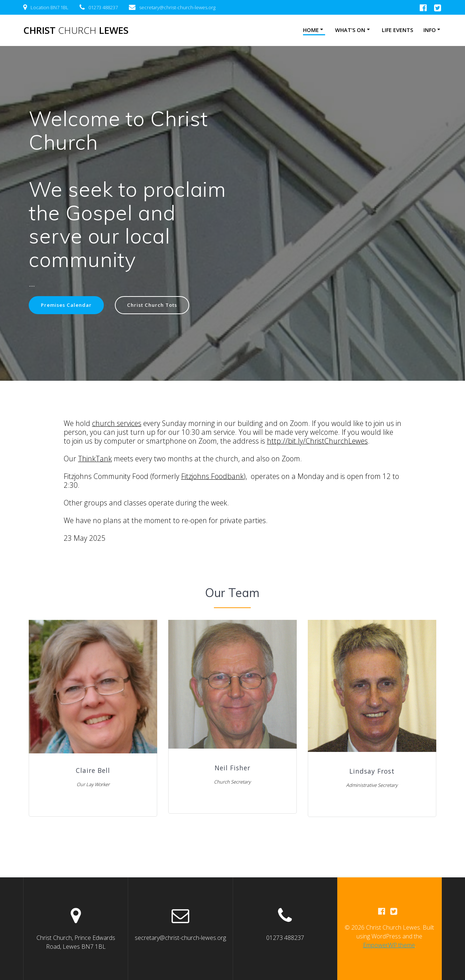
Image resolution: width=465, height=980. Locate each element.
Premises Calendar (67, 305)
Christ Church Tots (157, 305)
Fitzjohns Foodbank (212, 477)
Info (430, 30)
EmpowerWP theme (389, 945)
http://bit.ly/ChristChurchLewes (317, 441)
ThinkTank (95, 459)
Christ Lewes (76, 31)
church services (117, 424)
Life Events (397, 30)
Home (311, 30)
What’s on (350, 30)
